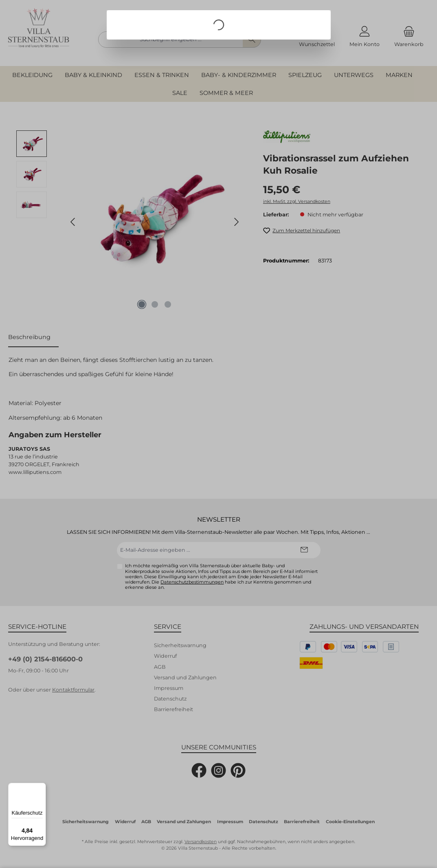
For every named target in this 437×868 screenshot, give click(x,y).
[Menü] (41, 788)
